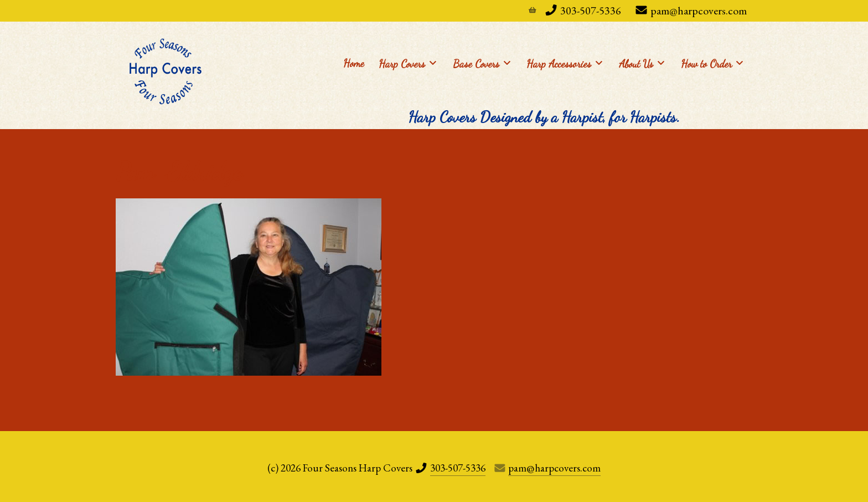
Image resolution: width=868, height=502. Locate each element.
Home (354, 63)
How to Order (712, 63)
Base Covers (482, 63)
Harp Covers (407, 63)
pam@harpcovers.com (699, 11)
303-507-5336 (591, 11)
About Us (642, 63)
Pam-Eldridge (179, 171)
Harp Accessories (564, 63)
